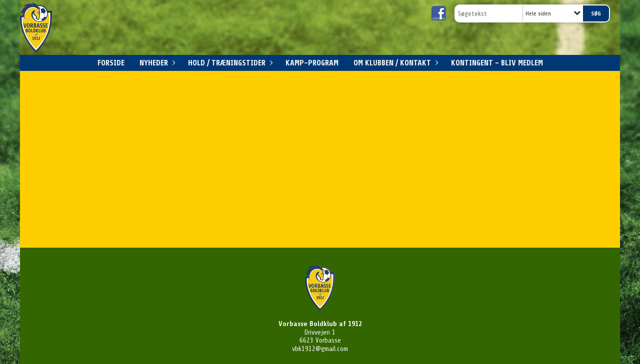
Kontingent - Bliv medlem (497, 63)
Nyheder (156, 63)
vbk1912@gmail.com (320, 349)
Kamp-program (312, 63)
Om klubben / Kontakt (395, 63)
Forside (111, 63)
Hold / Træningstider (229, 63)
